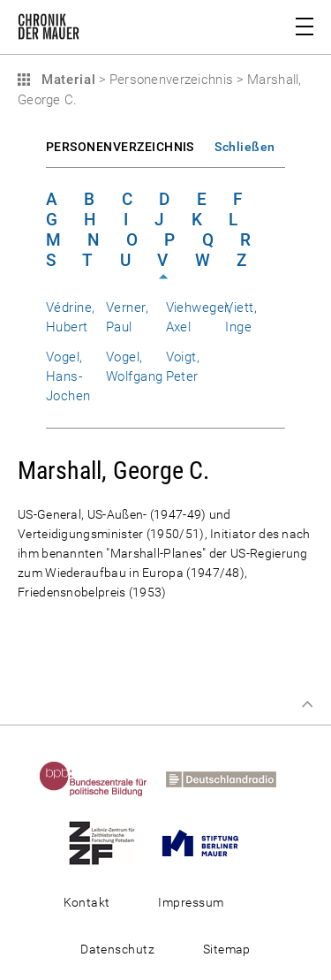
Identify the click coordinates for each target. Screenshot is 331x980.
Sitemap (227, 949)
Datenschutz (117, 949)
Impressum (191, 902)
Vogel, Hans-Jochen (68, 376)
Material (66, 80)
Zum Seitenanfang (307, 704)
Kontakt (87, 902)
